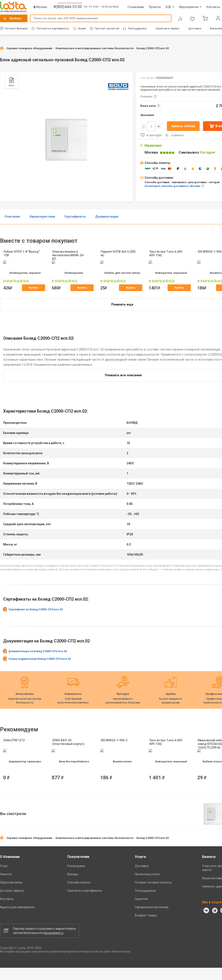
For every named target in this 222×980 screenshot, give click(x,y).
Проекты (155, 7)
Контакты (213, 7)
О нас (4, 866)
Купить (34, 288)
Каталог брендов (16, 28)
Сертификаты (75, 217)
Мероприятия (190, 7)
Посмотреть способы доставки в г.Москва (172, 186)
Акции (82, 28)
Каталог (16, 18)
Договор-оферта (12, 891)
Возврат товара (146, 915)
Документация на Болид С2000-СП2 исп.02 (38, 651)
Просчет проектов (107, 28)
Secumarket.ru (53, 933)
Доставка (195, 28)
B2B (170, 7)
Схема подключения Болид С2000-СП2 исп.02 (40, 659)
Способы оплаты (79, 882)
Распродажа (76, 866)
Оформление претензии (152, 907)
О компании (136, 7)
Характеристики (42, 217)
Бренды (73, 874)
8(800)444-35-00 (68, 7)
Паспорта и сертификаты (53, 28)
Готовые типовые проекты (153, 882)
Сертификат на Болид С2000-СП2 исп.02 (36, 609)
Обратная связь (11, 882)
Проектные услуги (147, 874)
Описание (12, 217)
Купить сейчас (183, 126)
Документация (107, 217)
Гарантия (141, 899)
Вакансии (216, 28)
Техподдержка (137, 28)
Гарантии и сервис (167, 28)
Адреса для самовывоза (17, 907)
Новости (6, 874)
